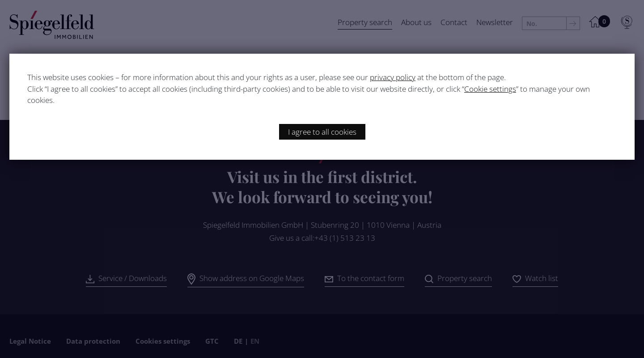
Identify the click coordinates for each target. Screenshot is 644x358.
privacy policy (393, 77)
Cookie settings (490, 89)
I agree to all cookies (322, 132)
